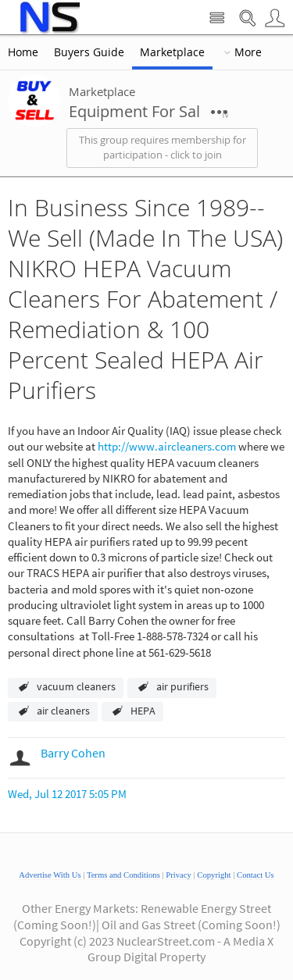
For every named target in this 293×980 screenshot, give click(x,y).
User (275, 18)
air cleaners (63, 711)
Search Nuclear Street (247, 18)
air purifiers (182, 686)
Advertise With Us (50, 875)
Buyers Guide (89, 52)
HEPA (143, 711)
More (248, 52)
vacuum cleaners (76, 686)
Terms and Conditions (123, 875)
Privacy (179, 875)
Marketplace (172, 52)
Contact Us (255, 875)
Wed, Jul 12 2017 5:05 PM (67, 794)
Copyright (214, 875)
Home (23, 52)
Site (217, 18)
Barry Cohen (73, 753)
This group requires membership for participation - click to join (163, 148)
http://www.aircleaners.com (167, 446)
